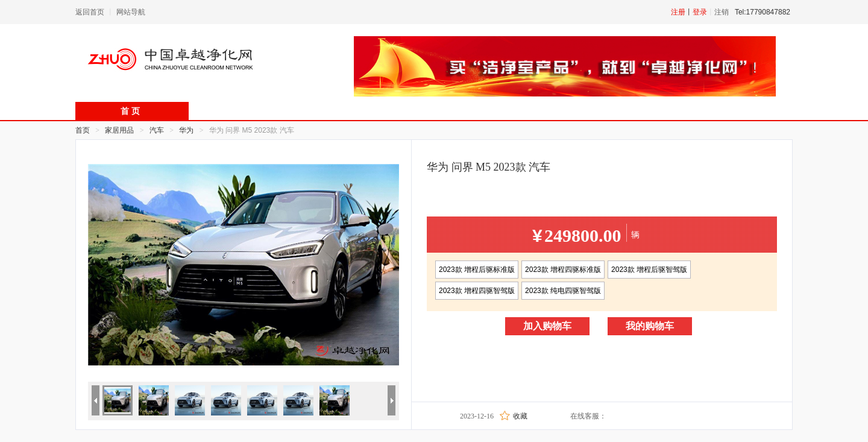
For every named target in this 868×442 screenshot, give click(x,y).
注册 (678, 12)
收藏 (520, 416)
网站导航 (131, 12)
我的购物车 (650, 326)
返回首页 (90, 12)
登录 (700, 12)
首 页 (130, 111)
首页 (83, 130)
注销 (722, 12)
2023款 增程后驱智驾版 (649, 270)
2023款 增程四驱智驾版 (477, 291)
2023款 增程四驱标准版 (563, 270)
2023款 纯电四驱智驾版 (563, 291)
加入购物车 (547, 326)
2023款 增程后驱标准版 (477, 270)
